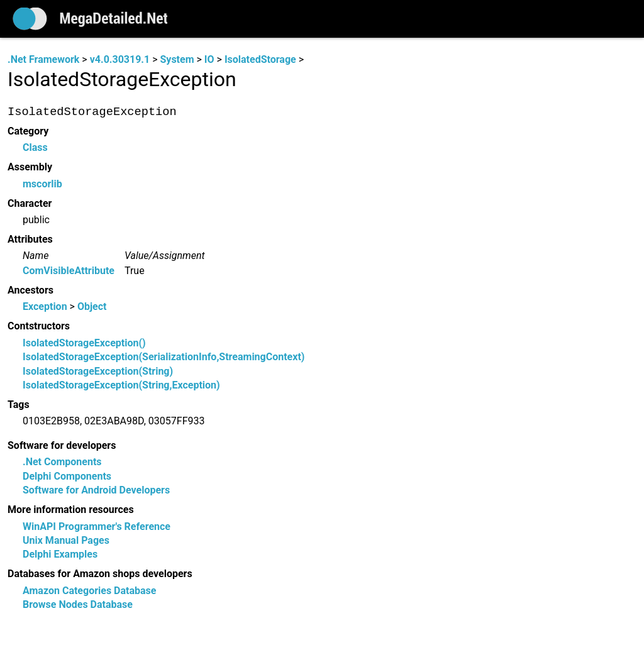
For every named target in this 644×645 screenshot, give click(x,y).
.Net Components (62, 462)
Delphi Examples (60, 555)
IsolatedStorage (260, 59)
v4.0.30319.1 (120, 59)
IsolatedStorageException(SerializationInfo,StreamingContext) (164, 357)
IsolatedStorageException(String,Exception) (121, 385)
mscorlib (42, 184)
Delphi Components (67, 476)
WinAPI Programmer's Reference (97, 526)
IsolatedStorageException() (84, 343)
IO (209, 59)
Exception (45, 307)
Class (35, 148)
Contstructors (39, 327)
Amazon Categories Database (89, 591)
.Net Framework (43, 59)
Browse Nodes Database (78, 605)
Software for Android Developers (96, 491)
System (177, 59)
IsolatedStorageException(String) (98, 371)
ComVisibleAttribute (69, 271)
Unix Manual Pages (66, 540)
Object (92, 307)
